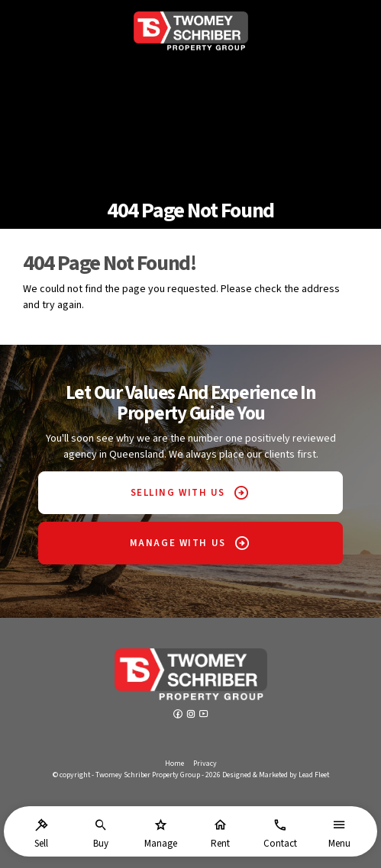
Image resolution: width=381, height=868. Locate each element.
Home (174, 764)
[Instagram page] (192, 715)
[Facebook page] (179, 715)
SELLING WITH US (178, 493)
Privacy (205, 764)
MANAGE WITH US (178, 543)
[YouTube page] (204, 715)
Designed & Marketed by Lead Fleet (276, 775)
